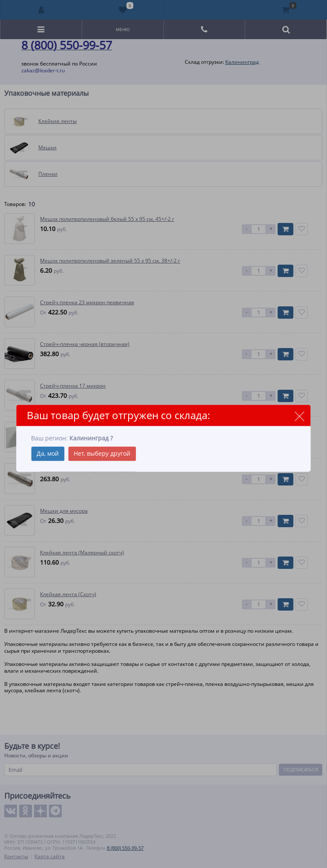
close (300, 416)
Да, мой (48, 454)
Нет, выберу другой (102, 454)
